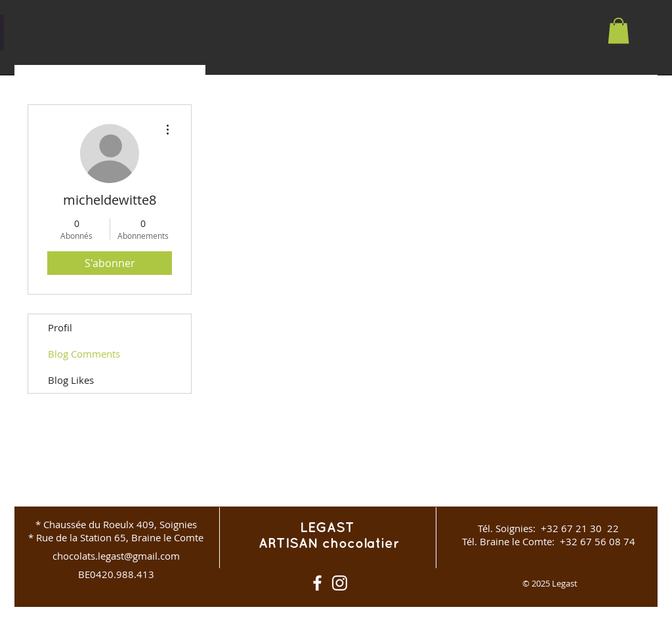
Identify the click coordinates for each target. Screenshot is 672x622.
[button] (619, 31)
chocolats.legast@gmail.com (116, 556)
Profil (60, 327)
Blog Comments (84, 354)
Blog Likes (71, 380)
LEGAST (329, 528)
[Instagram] (340, 583)
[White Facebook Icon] (317, 583)
